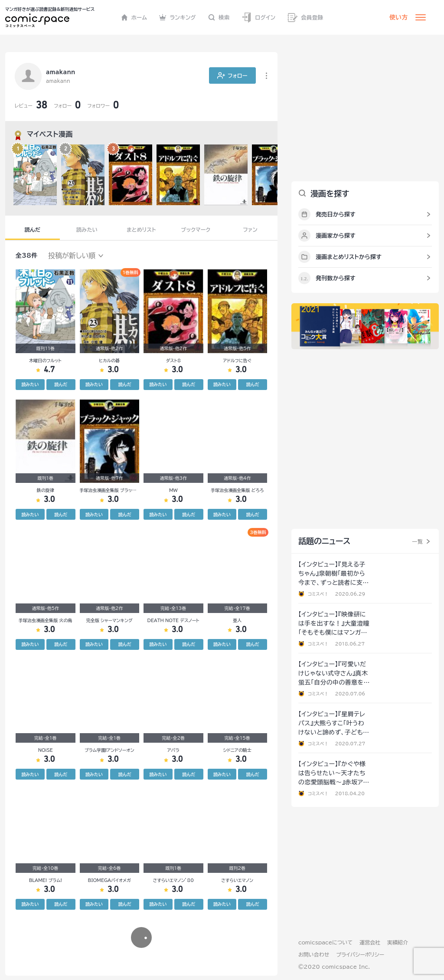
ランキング (178, 17)
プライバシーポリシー (360, 954)
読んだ (33, 229)
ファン (250, 229)
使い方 (398, 17)
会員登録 (305, 18)
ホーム (134, 17)
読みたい (87, 229)
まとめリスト (141, 229)
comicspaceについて (325, 942)
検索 (219, 17)
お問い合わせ (314, 954)
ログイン (258, 18)
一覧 (417, 541)
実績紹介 (398, 942)
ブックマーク (196, 229)
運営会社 (370, 942)
